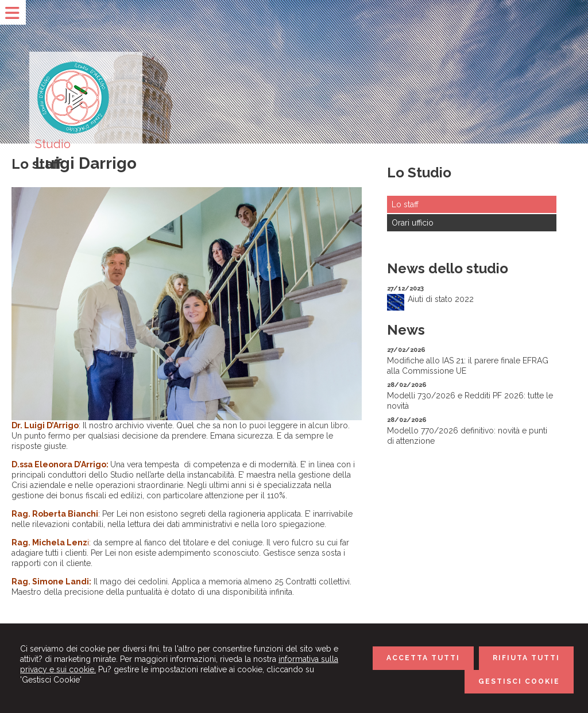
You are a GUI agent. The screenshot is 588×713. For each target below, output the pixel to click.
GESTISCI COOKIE (519, 681)
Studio (53, 144)
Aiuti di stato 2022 (441, 299)
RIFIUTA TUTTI (526, 658)
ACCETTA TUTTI (423, 658)
